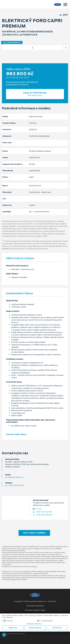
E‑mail (37, 509)
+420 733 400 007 (43, 515)
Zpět (64, 15)
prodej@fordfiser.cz (14, 477)
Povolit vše (57, 628)
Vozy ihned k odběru (34, 533)
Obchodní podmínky (35, 606)
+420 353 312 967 (15, 485)
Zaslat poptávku (35, 94)
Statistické (47, 621)
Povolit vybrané (35, 628)
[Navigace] (65, 5)
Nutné (10, 621)
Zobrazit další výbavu (16, 434)
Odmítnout (13, 628)
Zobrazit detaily (35, 624)
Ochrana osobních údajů (35, 610)
